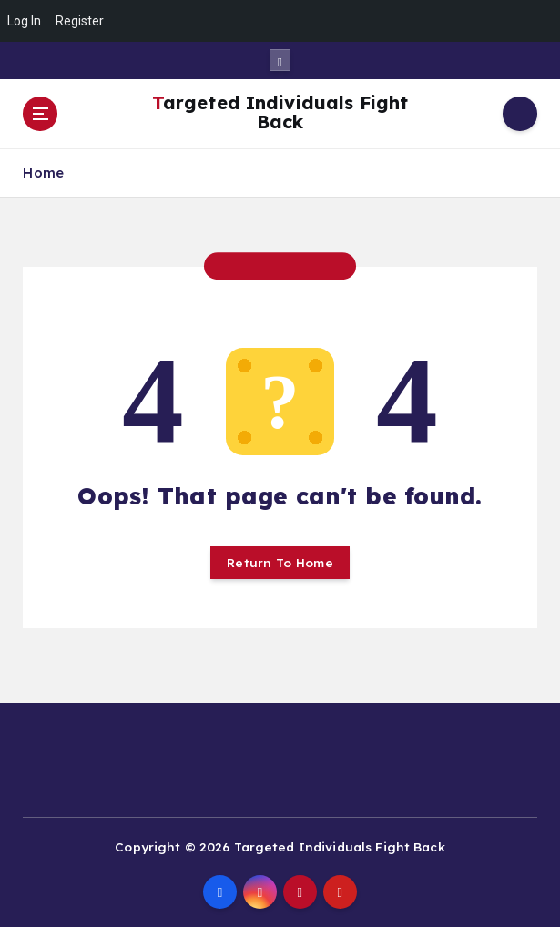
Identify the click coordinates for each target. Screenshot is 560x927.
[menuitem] (536, 21)
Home (43, 173)
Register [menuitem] (80, 21)
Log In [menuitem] (24, 21)
